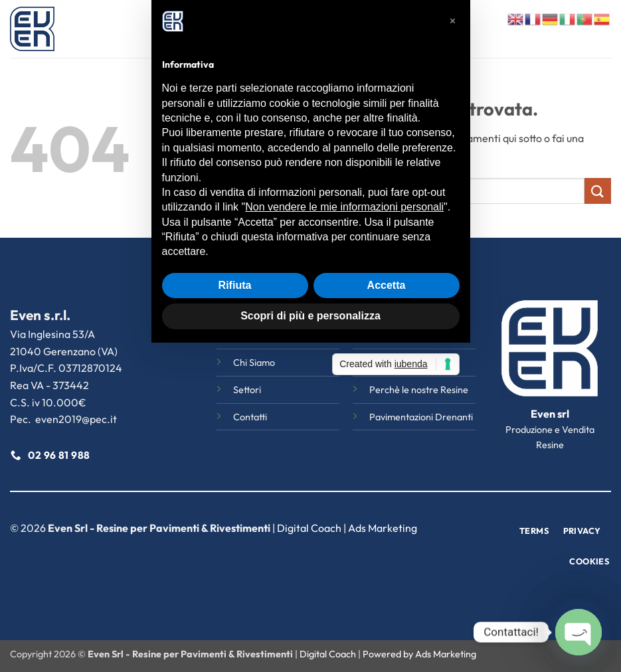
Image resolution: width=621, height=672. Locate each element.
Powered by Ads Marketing (419, 654)
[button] (453, 186)
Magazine (371, 29)
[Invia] (598, 191)
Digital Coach (309, 528)
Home (216, 29)
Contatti (429, 29)
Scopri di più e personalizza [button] (310, 480)
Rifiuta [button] (235, 450)
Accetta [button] (387, 450)
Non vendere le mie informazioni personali (344, 372)
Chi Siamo (264, 29)
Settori (317, 29)
